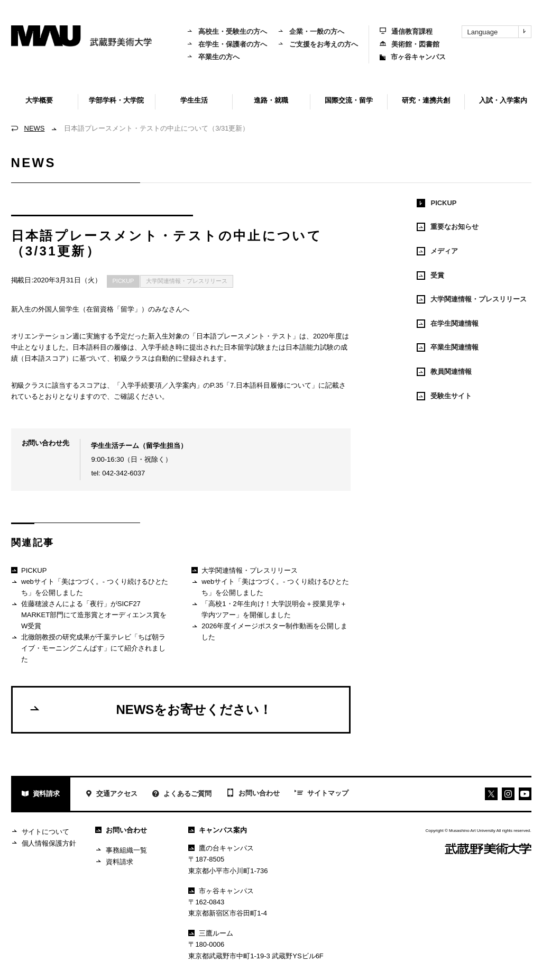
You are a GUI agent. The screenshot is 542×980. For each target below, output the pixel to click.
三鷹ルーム (211, 933)
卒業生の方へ (213, 57)
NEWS (35, 128)
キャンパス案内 (218, 830)
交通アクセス (111, 795)
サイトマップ (321, 794)
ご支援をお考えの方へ (318, 44)
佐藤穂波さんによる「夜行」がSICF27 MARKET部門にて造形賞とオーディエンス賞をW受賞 (89, 615)
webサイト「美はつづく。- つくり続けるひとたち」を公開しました (90, 587)
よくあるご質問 (182, 795)
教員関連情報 (444, 372)
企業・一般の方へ (311, 31)
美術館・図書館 (410, 44)
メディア (437, 251)
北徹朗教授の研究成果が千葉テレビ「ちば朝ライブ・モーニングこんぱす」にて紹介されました (88, 648)
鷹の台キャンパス (221, 848)
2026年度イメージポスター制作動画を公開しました (269, 631)
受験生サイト (444, 396)
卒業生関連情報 (448, 347)
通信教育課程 (406, 31)
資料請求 (41, 795)
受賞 (430, 276)
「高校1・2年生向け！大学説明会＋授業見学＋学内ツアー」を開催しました (269, 609)
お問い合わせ (253, 794)
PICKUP (123, 281)
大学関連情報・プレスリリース (187, 281)
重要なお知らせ (448, 227)
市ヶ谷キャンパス (413, 57)
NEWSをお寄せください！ (150, 709)
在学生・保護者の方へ (227, 44)
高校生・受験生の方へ (227, 31)
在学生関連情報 (448, 324)
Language (499, 32)
